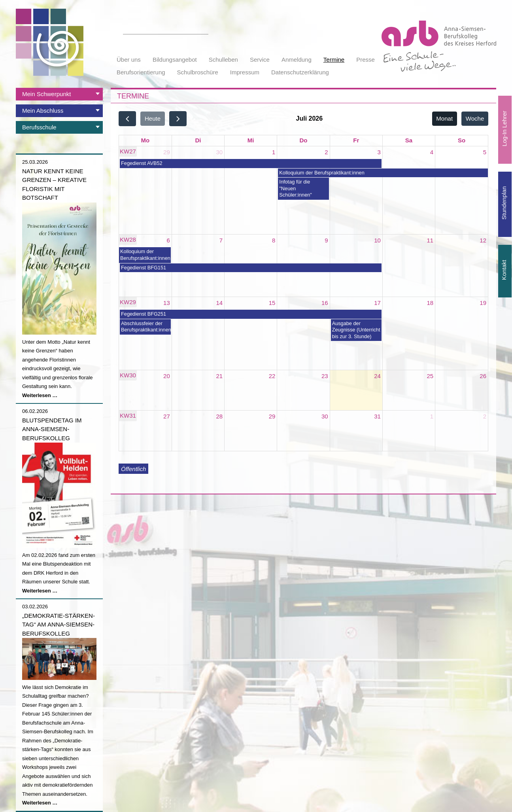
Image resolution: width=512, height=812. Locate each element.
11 (430, 240)
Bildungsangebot (175, 60)
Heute (153, 118)
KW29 (128, 302)
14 (219, 303)
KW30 (128, 375)
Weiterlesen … (40, 395)
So (462, 140)
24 (377, 376)
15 (272, 303)
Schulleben (223, 60)
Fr (356, 140)
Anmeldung (297, 60)
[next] (178, 118)
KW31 (128, 415)
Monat (444, 118)
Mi (251, 140)
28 (219, 416)
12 (483, 240)
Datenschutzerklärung (300, 72)
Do (303, 140)
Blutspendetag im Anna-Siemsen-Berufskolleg (52, 429)
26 (483, 376)
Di (198, 140)
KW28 (128, 239)
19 (483, 303)
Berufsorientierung (141, 72)
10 (377, 240)
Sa (409, 140)
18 (430, 303)
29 (167, 152)
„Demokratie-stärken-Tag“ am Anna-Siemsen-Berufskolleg (59, 625)
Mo (145, 140)
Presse (366, 60)
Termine (334, 60)
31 (377, 416)
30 (219, 152)
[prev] (127, 118)
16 (325, 303)
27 (167, 416)
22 (272, 376)
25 (430, 376)
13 (167, 303)
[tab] (59, 94)
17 (377, 303)
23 (325, 376)
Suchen (204, 30)
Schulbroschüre (198, 72)
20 (167, 376)
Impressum (245, 72)
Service (260, 60)
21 (219, 376)
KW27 (128, 151)
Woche (475, 118)
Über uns (129, 60)
